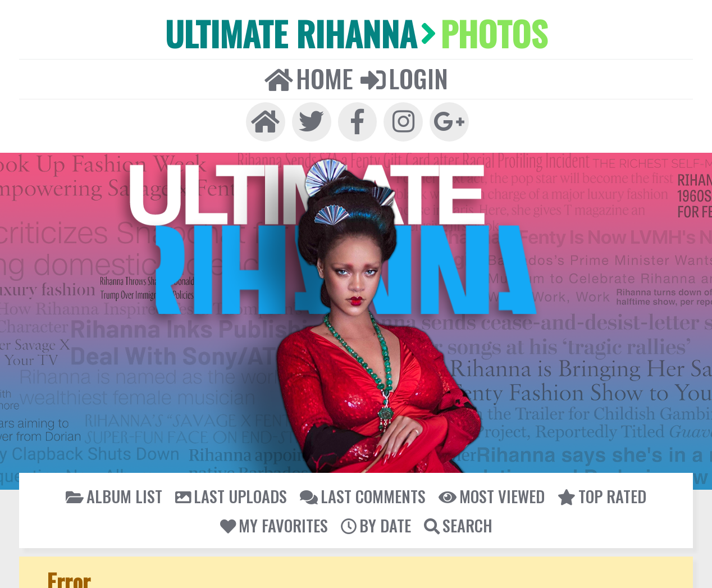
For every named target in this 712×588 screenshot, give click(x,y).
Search (457, 521)
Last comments (362, 492)
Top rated (599, 492)
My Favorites (274, 521)
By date (375, 521)
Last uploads (232, 492)
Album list (117, 492)
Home (309, 76)
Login (403, 76)
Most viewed (490, 492)
